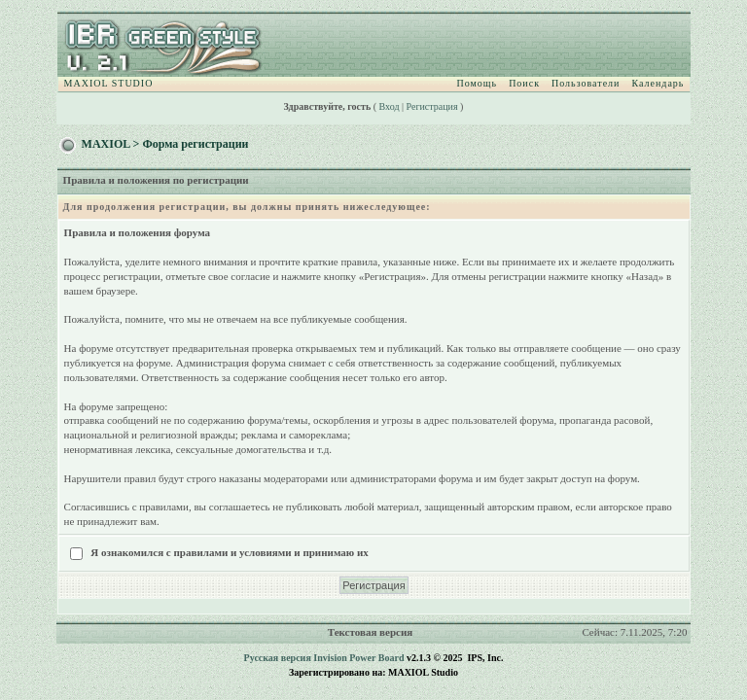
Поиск (524, 83)
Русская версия (278, 658)
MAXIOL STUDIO (109, 83)
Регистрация (432, 106)
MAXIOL (106, 144)
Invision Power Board (358, 658)
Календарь (658, 83)
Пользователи (586, 83)
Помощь (478, 83)
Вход (390, 106)
